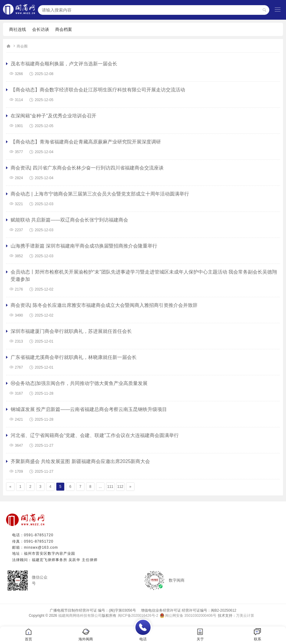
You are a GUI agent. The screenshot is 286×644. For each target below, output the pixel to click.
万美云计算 (245, 616)
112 (120, 487)
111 (110, 487)
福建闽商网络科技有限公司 (80, 616)
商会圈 (22, 46)
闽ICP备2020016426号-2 (138, 616)
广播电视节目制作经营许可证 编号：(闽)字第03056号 (93, 610)
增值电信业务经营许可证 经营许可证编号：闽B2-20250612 (187, 610)
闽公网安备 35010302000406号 (191, 616)
